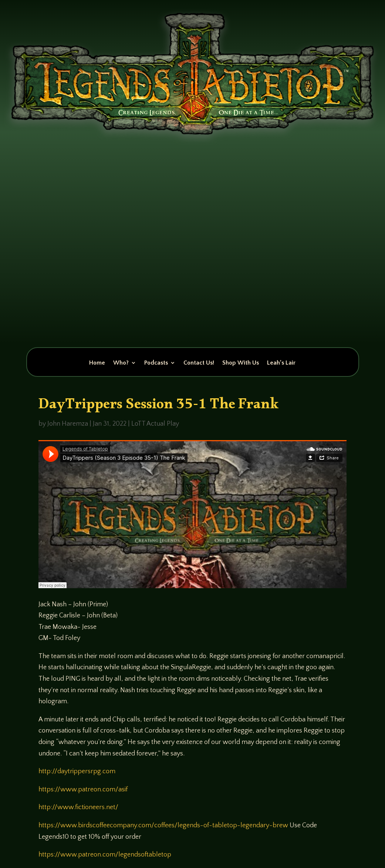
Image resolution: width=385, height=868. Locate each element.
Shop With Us (241, 363)
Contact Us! (199, 363)
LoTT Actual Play (155, 424)
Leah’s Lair (281, 363)
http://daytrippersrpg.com (77, 771)
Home (97, 363)
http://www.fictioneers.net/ (78, 807)
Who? (121, 363)
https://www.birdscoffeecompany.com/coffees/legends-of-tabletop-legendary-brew (163, 825)
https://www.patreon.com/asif (83, 790)
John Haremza (68, 424)
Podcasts (156, 363)
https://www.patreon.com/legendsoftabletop (105, 855)
